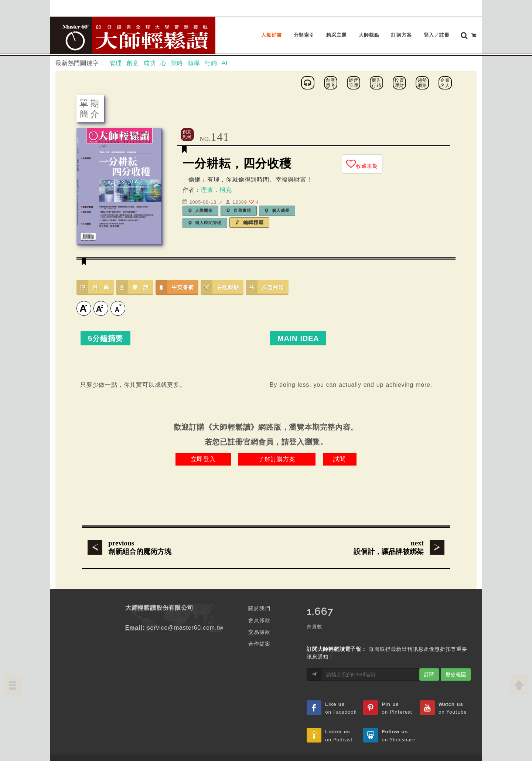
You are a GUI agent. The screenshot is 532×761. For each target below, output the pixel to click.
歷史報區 (456, 659)
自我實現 (239, 195)
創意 (133, 48)
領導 (194, 48)
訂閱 (429, 659)
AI (225, 48)
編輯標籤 (249, 207)
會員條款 (259, 605)
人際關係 (201, 195)
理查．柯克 (216, 174)
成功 (150, 48)
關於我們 (259, 593)
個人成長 (277, 195)
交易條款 (259, 616)
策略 (177, 48)
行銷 (211, 48)
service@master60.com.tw (185, 612)
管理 (116, 48)
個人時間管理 (205, 207)
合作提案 (259, 628)
